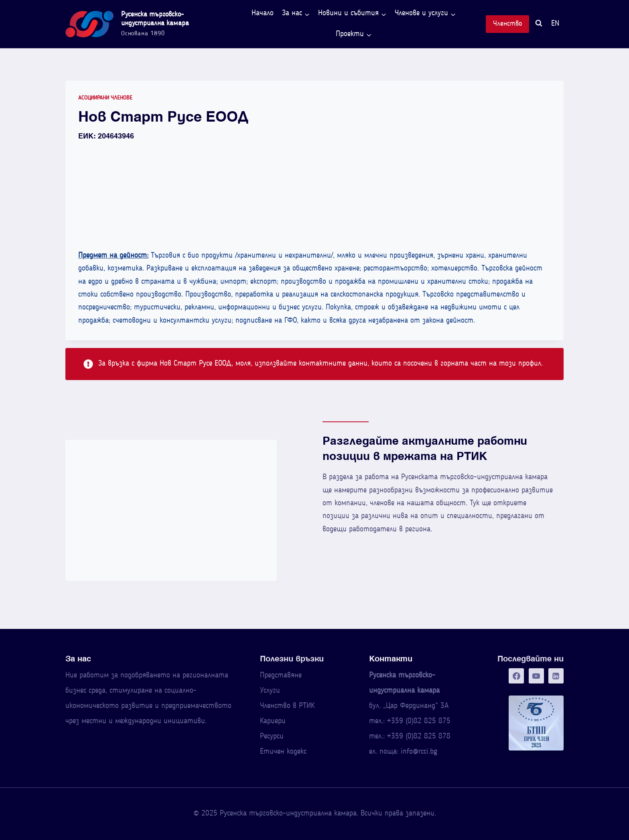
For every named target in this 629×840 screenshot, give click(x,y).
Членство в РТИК (287, 706)
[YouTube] (536, 676)
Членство (507, 24)
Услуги (270, 691)
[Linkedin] (556, 676)
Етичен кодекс (283, 752)
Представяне (281, 676)
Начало (263, 13)
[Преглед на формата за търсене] (539, 24)
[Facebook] (516, 676)
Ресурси (272, 737)
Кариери (273, 721)
